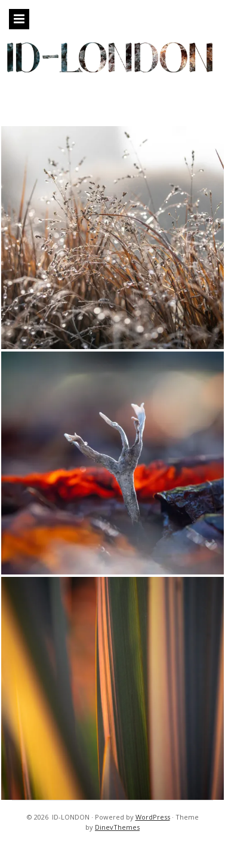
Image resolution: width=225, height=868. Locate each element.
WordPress (153, 817)
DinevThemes (117, 827)
